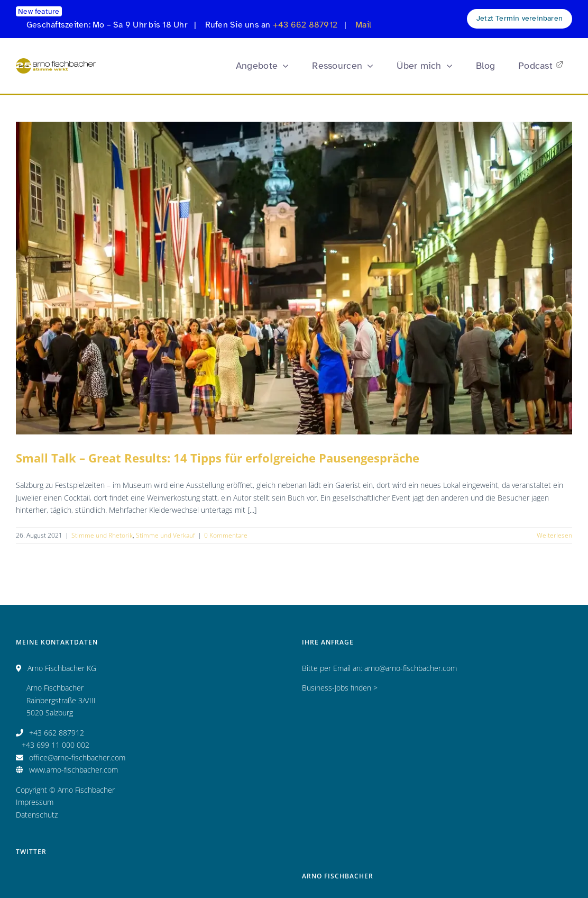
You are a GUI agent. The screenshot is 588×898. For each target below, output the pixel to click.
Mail (363, 25)
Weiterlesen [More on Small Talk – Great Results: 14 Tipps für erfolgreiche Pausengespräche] (554, 535)
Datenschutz (37, 815)
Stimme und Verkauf (166, 535)
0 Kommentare (226, 535)
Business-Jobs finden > (340, 688)
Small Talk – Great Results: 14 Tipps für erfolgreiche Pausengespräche (218, 458)
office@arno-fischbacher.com (77, 758)
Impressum (35, 802)
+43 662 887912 (305, 25)
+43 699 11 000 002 (56, 745)
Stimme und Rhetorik (102, 535)
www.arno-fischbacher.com (73, 770)
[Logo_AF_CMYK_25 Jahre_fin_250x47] (56, 62)
